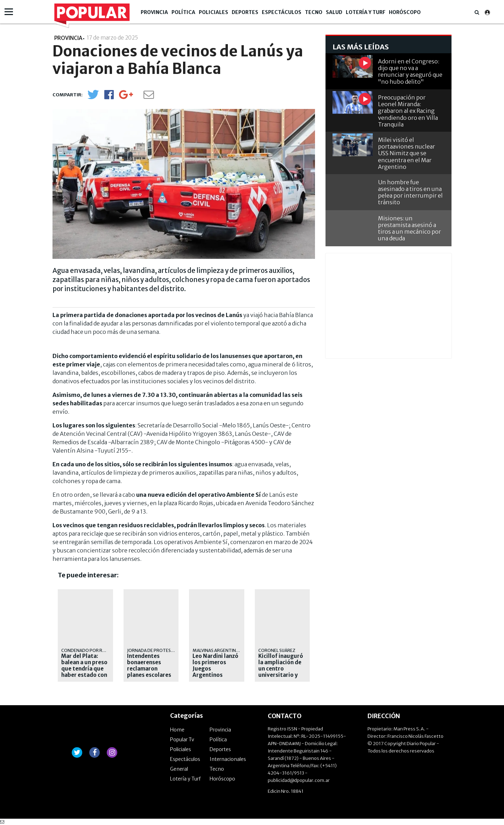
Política (183, 12)
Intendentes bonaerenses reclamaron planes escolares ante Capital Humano (149, 672)
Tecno (314, 12)
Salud (334, 12)
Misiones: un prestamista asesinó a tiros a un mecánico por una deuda (409, 228)
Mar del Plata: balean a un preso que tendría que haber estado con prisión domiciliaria (84, 672)
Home (177, 730)
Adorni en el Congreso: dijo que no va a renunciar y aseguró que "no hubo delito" (410, 71)
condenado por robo (87, 650)
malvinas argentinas (217, 650)
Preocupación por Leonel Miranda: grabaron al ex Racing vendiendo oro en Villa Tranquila (408, 111)
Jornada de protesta (152, 650)
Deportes (245, 12)
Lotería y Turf (366, 12)
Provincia (154, 12)
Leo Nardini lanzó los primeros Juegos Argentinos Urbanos (215, 669)
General (179, 769)
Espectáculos (282, 12)
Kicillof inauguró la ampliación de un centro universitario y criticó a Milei (281, 669)
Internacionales (228, 759)
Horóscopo (405, 12)
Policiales (213, 12)
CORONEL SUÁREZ (277, 650)
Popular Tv (182, 740)
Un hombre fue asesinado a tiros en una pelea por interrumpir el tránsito (410, 192)
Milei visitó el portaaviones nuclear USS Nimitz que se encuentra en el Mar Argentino (407, 153)
